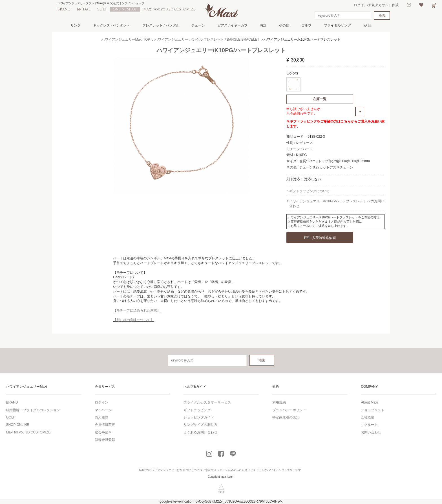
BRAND (64, 9)
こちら (346, 121)
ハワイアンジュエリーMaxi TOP (126, 40)
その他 (284, 25)
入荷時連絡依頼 (320, 238)
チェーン (198, 25)
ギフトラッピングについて (310, 191)
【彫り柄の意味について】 (133, 320)
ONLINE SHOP (125, 9)
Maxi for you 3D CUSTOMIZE (169, 9)
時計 (263, 25)
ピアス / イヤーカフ (232, 25)
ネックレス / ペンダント (111, 25)
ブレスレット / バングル (161, 25)
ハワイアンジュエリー (163, 470)
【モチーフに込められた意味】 (137, 310)
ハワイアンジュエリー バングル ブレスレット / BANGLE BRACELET (207, 40)
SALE (367, 25)
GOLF (102, 9)
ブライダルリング (337, 25)
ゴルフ (306, 25)
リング (76, 25)
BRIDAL (84, 9)
